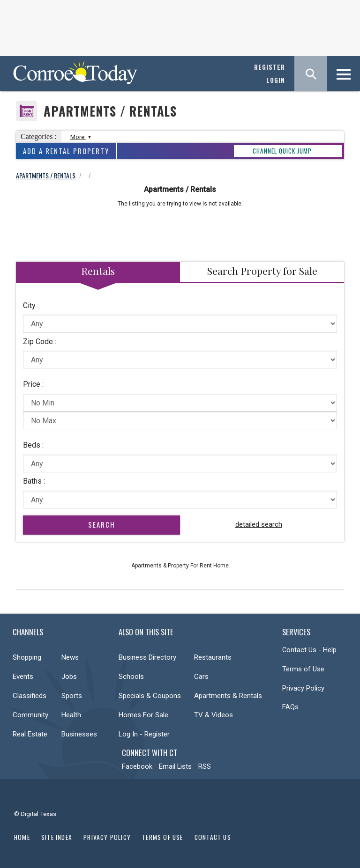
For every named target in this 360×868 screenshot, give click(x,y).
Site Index (57, 837)
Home (22, 837)
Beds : (33, 445)
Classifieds (30, 696)
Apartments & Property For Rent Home (180, 566)
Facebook (137, 766)
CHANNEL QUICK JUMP (282, 151)
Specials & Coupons (150, 696)
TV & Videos (214, 715)
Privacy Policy (303, 688)
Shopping (27, 657)
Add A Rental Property (66, 151)
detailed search (259, 524)
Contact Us (213, 837)
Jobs (69, 677)
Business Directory (147, 657)
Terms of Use (303, 669)
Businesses (79, 734)
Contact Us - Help (309, 650)
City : (31, 305)
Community (30, 715)
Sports (72, 696)
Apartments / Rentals (110, 111)
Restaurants (213, 657)
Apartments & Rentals (228, 696)
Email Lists (175, 766)
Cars (201, 677)
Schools (131, 677)
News (70, 657)
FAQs (290, 707)
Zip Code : (40, 342)
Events (23, 677)
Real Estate (30, 734)
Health (71, 715)
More (79, 137)
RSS (205, 766)
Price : (33, 384)
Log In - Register (144, 734)
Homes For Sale (143, 715)
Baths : (34, 481)
